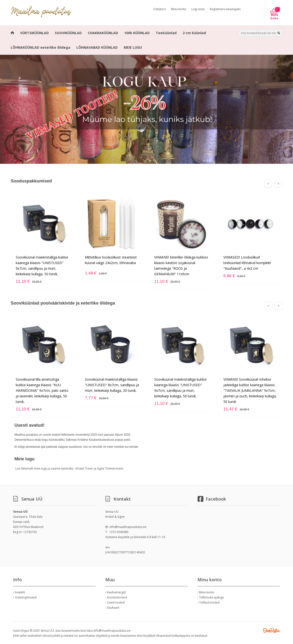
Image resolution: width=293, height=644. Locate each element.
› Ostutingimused (25, 597)
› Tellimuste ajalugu (211, 597)
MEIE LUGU (133, 47)
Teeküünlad (166, 33)
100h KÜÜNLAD (137, 33)
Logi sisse (198, 9)
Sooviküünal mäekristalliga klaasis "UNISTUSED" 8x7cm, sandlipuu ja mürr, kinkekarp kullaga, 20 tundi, (112, 385)
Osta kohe (274, 17)
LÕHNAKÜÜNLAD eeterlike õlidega (41, 47)
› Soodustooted (116, 597)
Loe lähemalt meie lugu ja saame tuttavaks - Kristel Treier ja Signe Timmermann (69, 468)
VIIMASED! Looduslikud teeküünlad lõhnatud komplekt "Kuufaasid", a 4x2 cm (247, 263)
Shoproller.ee (271, 630)
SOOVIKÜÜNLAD (68, 33)
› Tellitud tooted (208, 602)
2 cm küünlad (194, 33)
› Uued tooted (115, 602)
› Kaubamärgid (115, 592)
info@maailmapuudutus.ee (128, 527)
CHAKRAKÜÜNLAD (103, 33)
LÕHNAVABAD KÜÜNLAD (97, 47)
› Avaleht (19, 592)
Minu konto (179, 9)
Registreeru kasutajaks (225, 9)
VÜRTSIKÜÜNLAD (34, 33)
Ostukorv (160, 9)
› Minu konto (206, 592)
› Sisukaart (112, 608)
